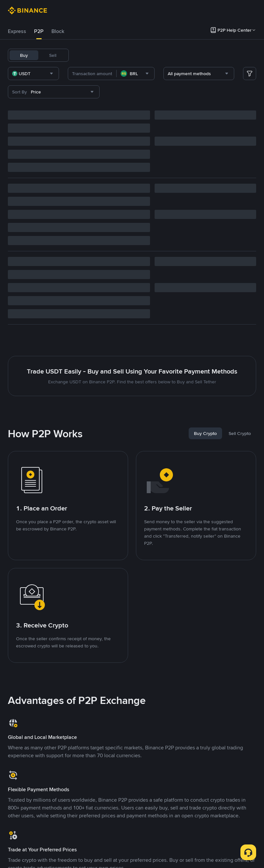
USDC (117, 55)
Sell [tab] (53, 55)
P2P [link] (39, 31)
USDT (83, 55)
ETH (171, 55)
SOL (220, 55)
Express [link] (17, 31)
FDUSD (137, 55)
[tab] (17, 31)
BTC (99, 55)
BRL (186, 55)
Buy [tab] (24, 55)
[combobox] (75, 74)
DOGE (203, 55)
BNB (156, 55)
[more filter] (250, 74)
